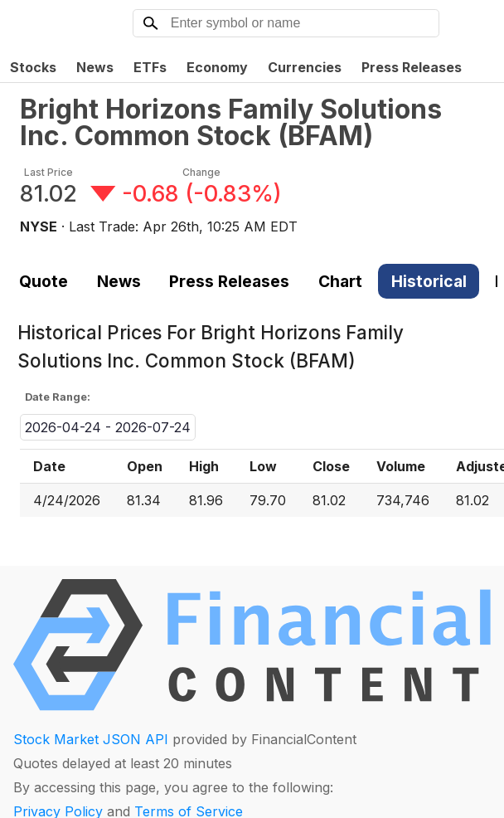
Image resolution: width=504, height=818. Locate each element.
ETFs (150, 67)
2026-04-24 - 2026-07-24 (108, 427)
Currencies (305, 67)
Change (201, 172)
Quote (44, 281)
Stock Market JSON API (91, 739)
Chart (340, 281)
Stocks (33, 67)
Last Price (48, 172)
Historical (429, 281)
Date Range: (58, 397)
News (95, 67)
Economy (217, 67)
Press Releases (412, 67)
